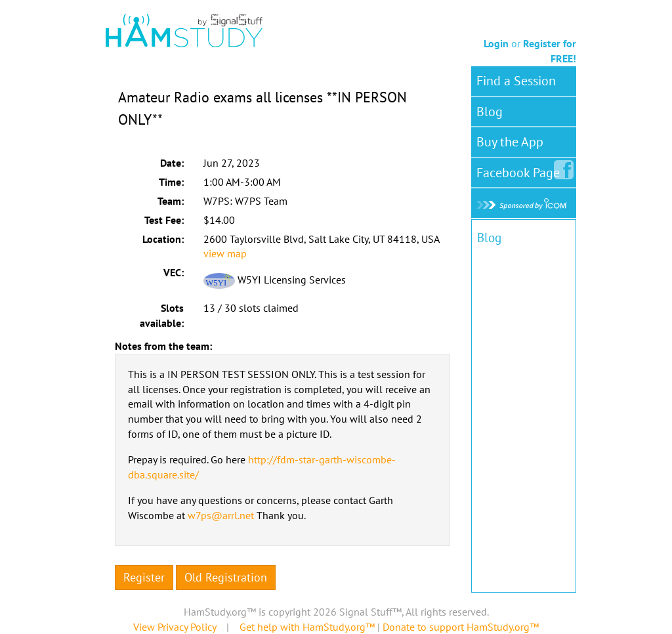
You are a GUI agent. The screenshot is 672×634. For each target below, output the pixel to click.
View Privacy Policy (175, 627)
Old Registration (226, 577)
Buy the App (510, 142)
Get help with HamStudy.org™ (307, 627)
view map (225, 253)
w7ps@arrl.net (221, 515)
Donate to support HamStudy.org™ (461, 627)
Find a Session (516, 81)
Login (496, 43)
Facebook (521, 170)
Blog (490, 112)
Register (144, 577)
